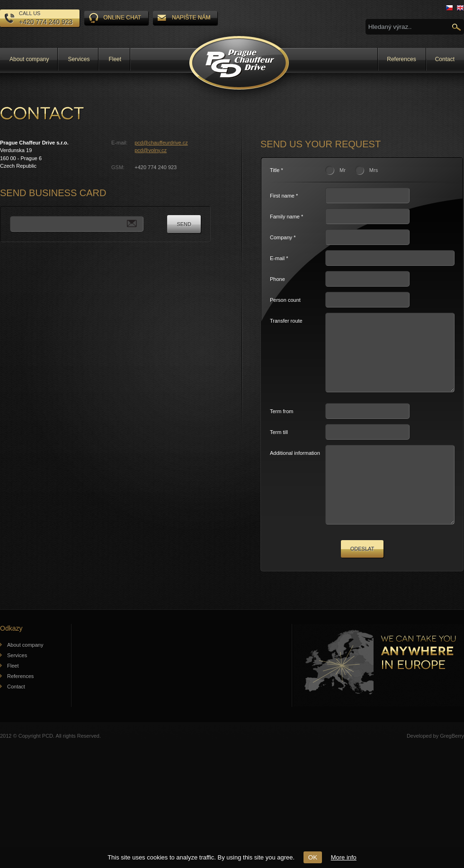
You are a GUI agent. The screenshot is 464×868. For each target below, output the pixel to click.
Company (281, 237)
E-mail (277, 258)
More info (344, 857)
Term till (279, 446)
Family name (285, 217)
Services (79, 59)
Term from (282, 425)
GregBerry (452, 764)
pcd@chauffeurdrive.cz (161, 143)
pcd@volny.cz (151, 150)
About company (29, 59)
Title (275, 170)
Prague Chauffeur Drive (239, 63)
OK (313, 857)
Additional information (295, 467)
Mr (343, 170)
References (401, 59)
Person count (285, 300)
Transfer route (286, 321)
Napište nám (184, 18)
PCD (48, 764)
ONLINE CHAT (115, 18)
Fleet (115, 59)
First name (282, 196)
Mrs (374, 170)
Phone (277, 279)
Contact (445, 59)
